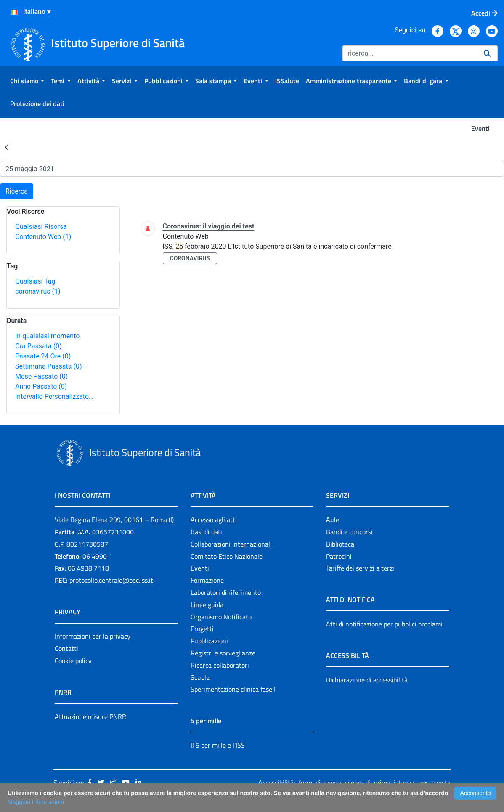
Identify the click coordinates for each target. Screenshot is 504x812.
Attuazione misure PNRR (90, 716)
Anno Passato (41, 386)
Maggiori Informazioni (36, 802)
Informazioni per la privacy (93, 636)
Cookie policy (73, 661)
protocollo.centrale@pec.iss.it (111, 580)
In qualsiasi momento (47, 336)
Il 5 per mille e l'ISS (218, 745)
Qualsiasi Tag (35, 281)
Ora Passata (38, 346)
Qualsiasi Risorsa (41, 227)
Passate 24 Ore (43, 356)
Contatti (66, 648)
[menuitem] (27, 81)
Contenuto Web (43, 237)
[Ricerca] (410, 53)
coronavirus (38, 291)
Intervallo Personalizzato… (54, 397)
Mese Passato (41, 376)
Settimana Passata (48, 366)
